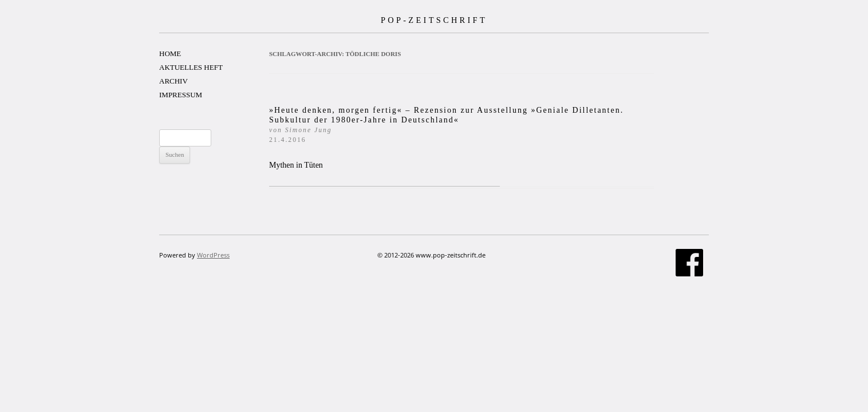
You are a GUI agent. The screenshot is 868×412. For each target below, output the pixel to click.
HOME (170, 54)
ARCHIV (173, 81)
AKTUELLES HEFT (191, 67)
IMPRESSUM (181, 95)
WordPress (213, 255)
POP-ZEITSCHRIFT (434, 20)
